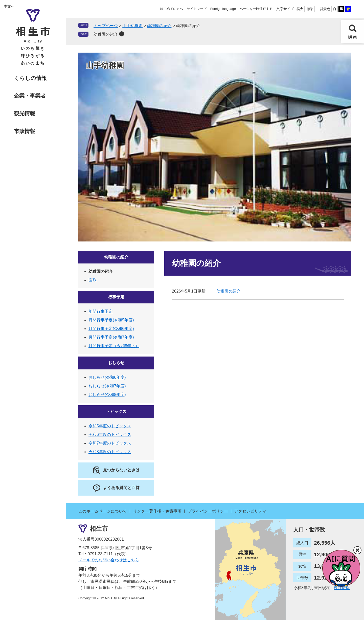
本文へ (9, 6)
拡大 (300, 9)
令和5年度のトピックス (110, 426)
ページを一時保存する (256, 9)
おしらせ (116, 363)
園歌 (93, 280)
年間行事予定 (101, 311)
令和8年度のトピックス (110, 452)
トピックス (116, 412)
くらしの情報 (30, 78)
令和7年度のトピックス (110, 443)
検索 (353, 32)
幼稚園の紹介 (159, 26)
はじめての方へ (172, 9)
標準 (310, 9)
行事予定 (116, 297)
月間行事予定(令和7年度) (111, 337)
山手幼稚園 (132, 26)
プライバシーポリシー (208, 511)
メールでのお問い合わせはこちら (109, 560)
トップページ (106, 26)
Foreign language (223, 9)
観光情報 (25, 113)
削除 (122, 34)
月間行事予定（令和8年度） (114, 346)
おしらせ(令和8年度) (107, 395)
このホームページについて (103, 511)
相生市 (99, 529)
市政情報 (25, 131)
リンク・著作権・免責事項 (157, 511)
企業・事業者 (30, 96)
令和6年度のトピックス (110, 435)
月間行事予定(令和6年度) (111, 329)
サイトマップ (197, 9)
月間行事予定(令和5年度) (111, 320)
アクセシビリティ (250, 511)
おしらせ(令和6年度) (107, 377)
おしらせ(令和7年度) (107, 386)
